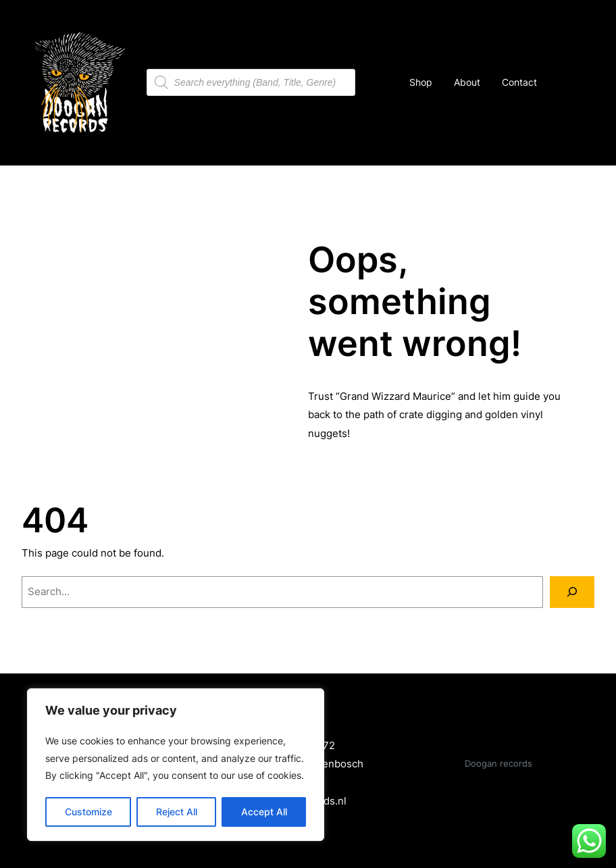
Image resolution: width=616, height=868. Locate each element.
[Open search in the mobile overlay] (251, 82)
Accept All (264, 812)
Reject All (177, 812)
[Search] (572, 592)
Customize (88, 812)
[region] (176, 765)
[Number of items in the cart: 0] (563, 82)
